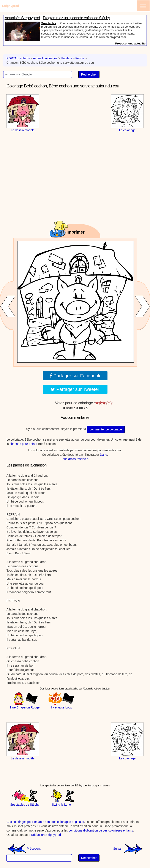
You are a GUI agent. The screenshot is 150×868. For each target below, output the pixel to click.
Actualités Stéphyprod (22, 18)
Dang (103, 455)
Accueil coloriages (45, 58)
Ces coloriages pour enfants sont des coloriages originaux (45, 822)
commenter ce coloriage (106, 429)
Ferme (80, 58)
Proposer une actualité (130, 43)
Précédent (24, 849)
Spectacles (49, 23)
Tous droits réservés (75, 459)
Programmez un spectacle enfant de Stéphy (76, 18)
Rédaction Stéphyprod (46, 835)
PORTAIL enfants (18, 58)
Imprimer (76, 232)
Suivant (128, 849)
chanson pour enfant (24, 444)
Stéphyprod (11, 6)
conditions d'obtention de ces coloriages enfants (101, 830)
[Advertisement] (75, 121)
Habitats (66, 58)
